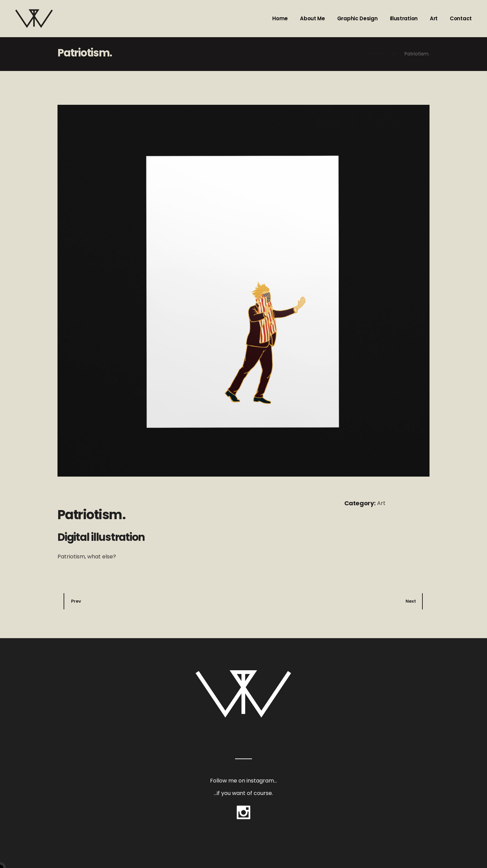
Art (381, 503)
